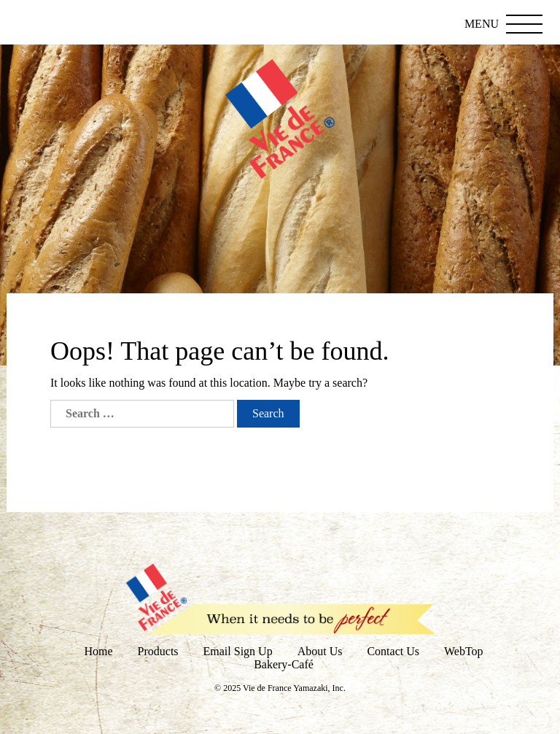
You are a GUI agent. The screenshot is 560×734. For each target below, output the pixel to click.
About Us (320, 651)
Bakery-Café (284, 664)
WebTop (464, 651)
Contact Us (393, 651)
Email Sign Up (238, 651)
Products (158, 651)
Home (98, 651)
